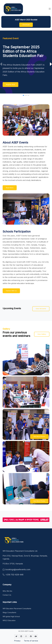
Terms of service (31, 641)
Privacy (17, 641)
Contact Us (7, 595)
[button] (50, 9)
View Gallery (42, 334)
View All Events (41, 309)
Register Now (10, 84)
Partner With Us (11, 291)
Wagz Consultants (9, 612)
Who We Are (7, 591)
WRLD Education (9, 620)
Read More (10, 188)
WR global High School (11, 616)
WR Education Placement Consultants (17, 609)
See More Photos (39, 436)
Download (26, 25)
